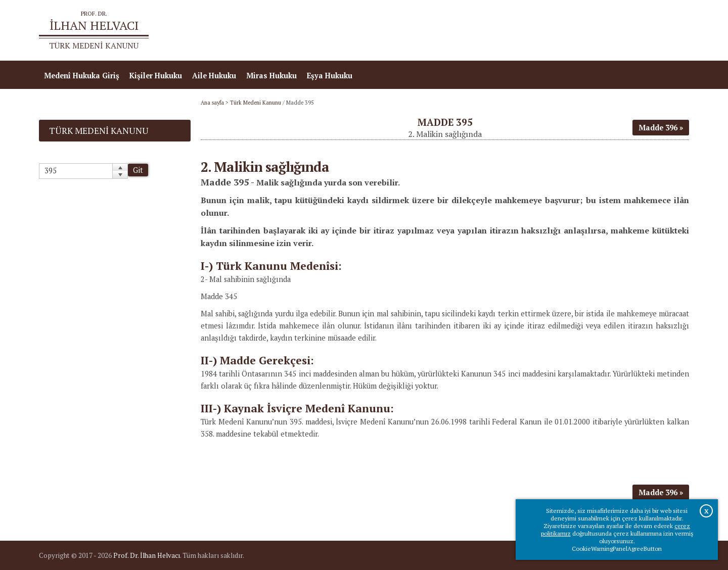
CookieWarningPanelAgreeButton (617, 549)
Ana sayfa (543, 31)
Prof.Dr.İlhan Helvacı (609, 31)
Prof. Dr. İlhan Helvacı (147, 555)
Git (138, 170)
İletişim (670, 31)
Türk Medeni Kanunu (256, 103)
